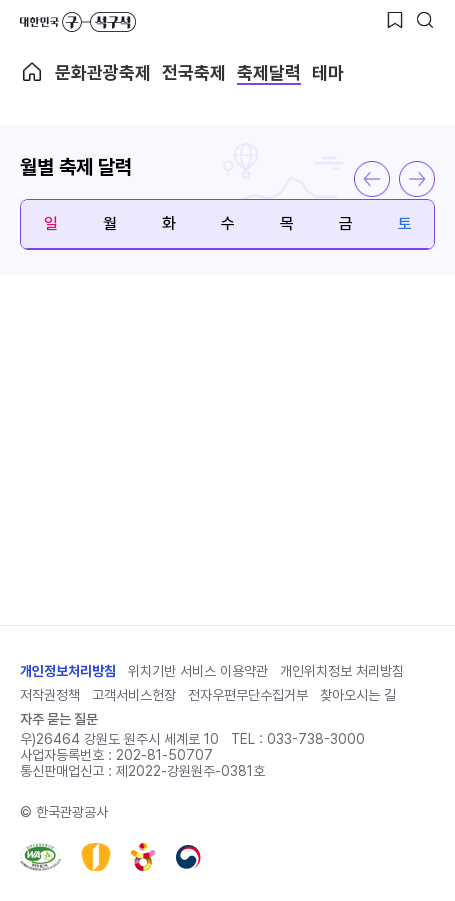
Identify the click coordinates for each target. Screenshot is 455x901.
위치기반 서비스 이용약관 (198, 671)
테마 (328, 72)
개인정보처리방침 (68, 671)
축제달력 (269, 72)
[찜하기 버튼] (395, 20)
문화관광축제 (103, 72)
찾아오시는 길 (358, 695)
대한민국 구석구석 (78, 22)
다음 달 (417, 179)
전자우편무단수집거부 (248, 695)
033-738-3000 (316, 739)
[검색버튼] (425, 20)
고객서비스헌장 (134, 695)
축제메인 (32, 72)
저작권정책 (50, 695)
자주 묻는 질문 (59, 719)
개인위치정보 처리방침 (342, 671)
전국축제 (194, 72)
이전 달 (372, 179)
